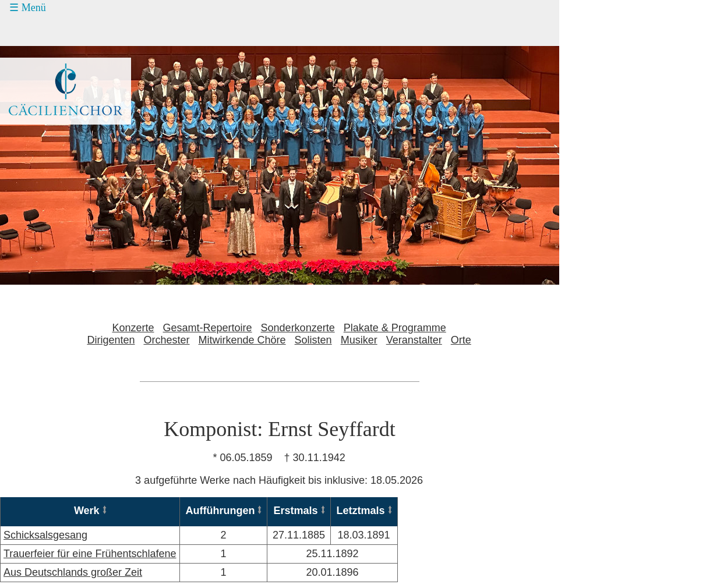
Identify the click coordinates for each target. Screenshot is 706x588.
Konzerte (133, 328)
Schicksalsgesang (45, 535)
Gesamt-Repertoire (208, 328)
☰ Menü (28, 8)
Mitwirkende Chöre (242, 340)
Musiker (359, 340)
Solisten (313, 340)
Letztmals (361, 511)
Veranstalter (414, 340)
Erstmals (295, 511)
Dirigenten (111, 340)
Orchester (166, 340)
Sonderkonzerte (298, 328)
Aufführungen (220, 511)
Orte (461, 340)
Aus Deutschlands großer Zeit (73, 572)
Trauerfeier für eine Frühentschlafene (90, 554)
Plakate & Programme (395, 328)
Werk (87, 511)
